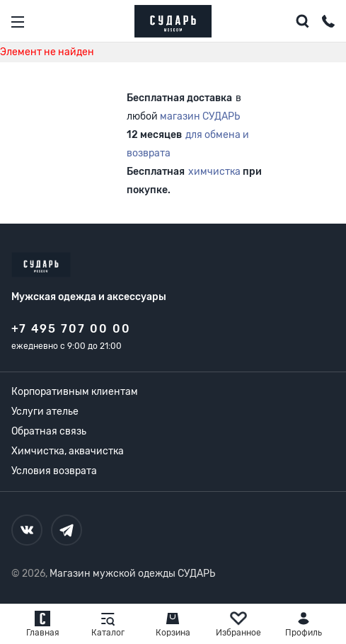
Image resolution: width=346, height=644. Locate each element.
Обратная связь (49, 431)
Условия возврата (54, 471)
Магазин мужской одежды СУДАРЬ (132, 574)
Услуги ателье (45, 412)
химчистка (214, 172)
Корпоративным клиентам (75, 392)
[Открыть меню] (18, 22)
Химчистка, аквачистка (68, 451)
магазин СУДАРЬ (200, 116)
